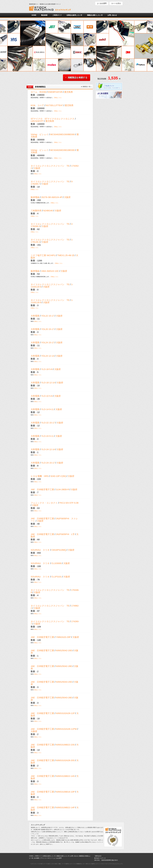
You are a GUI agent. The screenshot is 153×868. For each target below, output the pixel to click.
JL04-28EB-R (62, 489)
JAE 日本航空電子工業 (42, 489)
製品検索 (44, 15)
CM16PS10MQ (59, 550)
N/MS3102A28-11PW (66, 729)
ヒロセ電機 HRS (40, 476)
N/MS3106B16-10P (65, 792)
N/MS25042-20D (64, 650)
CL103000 (56, 563)
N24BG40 (48, 211)
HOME (34, 15)
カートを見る (116, 3)
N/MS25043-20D (64, 682)
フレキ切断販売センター (79, 864)
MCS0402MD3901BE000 (62, 150)
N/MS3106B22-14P (65, 807)
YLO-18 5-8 (47, 369)
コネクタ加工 (54, 864)
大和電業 (35, 316)
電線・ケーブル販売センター (66, 864)
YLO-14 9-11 (47, 409)
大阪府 (37, 168)
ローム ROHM (38, 92)
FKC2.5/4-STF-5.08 (69, 503)
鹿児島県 (68, 92)
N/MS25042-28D (64, 666)
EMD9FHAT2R (55, 92)
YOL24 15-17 (48, 343)
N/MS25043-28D (64, 698)
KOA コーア (37, 105)
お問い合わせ (112, 15)
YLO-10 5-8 (47, 396)
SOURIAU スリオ (40, 550)
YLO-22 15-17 (48, 423)
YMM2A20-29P (63, 637)
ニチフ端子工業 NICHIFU (43, 255)
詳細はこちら (58, 98)
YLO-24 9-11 (47, 436)
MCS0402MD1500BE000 (62, 134)
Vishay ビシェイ (40, 134)
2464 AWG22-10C (50, 271)
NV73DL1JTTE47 (54, 105)
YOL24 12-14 (48, 356)
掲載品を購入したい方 (95, 15)
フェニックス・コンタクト (44, 503)
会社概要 (37, 858)
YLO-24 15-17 (48, 463)
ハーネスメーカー (104, 864)
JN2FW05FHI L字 (65, 534)
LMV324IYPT (37, 121)
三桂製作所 (36, 211)
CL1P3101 (57, 577)
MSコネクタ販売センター (92, 864)
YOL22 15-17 (48, 316)
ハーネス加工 (40, 864)
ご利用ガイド (57, 15)
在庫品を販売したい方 (74, 15)
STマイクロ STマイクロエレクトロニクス (53, 119)
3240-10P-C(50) (58, 476)
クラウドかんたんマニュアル (116, 864)
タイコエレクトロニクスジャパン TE (50, 166)
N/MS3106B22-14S (65, 776)
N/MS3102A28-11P (65, 713)
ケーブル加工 (47, 864)
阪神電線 (35, 197)
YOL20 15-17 (48, 329)
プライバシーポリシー (47, 858)
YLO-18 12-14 (48, 383)
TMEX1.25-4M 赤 (66, 255)
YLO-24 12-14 (48, 449)
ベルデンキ (33, 864)
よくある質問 (102, 3)
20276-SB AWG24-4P (52, 197)
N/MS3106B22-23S (65, 745)
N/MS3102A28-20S (65, 760)
